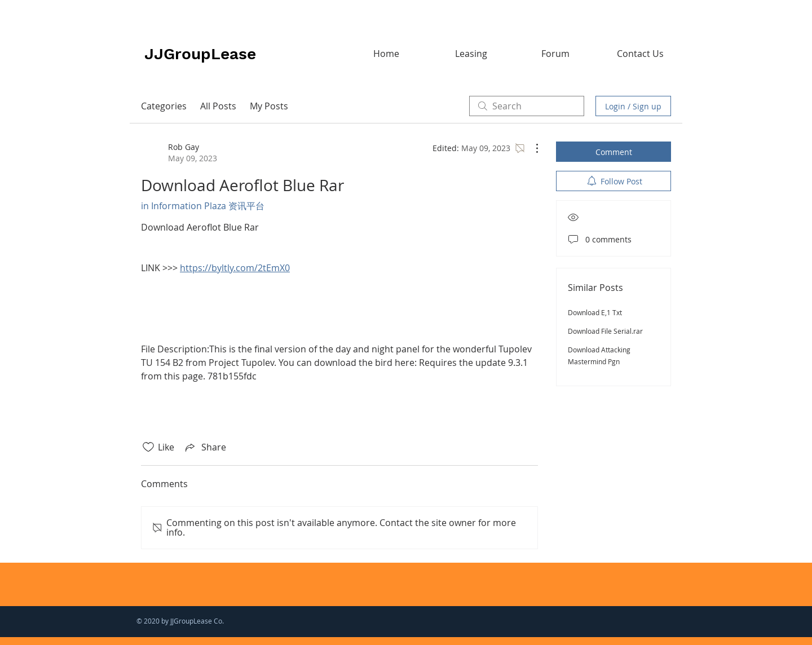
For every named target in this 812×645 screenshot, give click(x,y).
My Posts (269, 106)
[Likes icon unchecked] (148, 447)
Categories (164, 106)
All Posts (218, 106)
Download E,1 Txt (595, 312)
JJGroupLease (200, 54)
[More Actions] (531, 148)
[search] (527, 106)
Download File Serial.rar (605, 331)
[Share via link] (205, 447)
